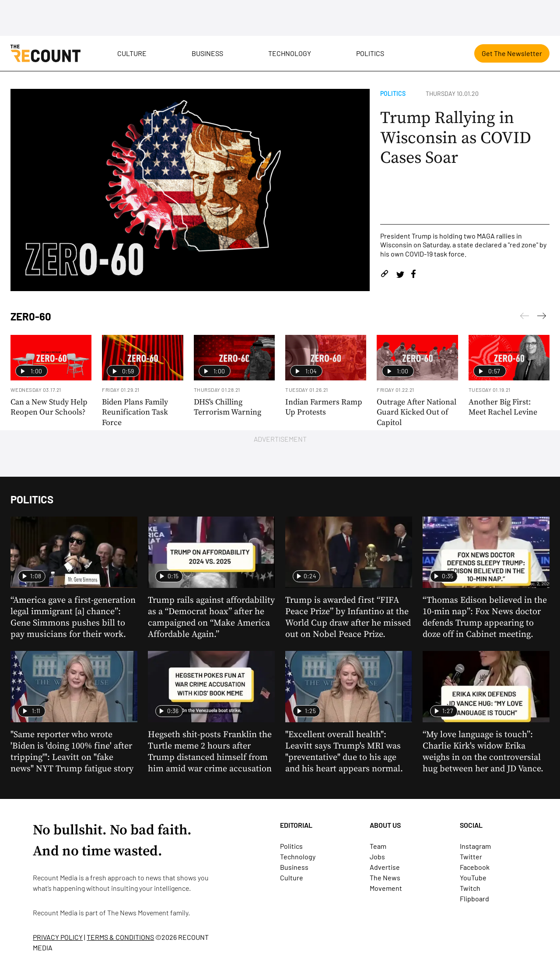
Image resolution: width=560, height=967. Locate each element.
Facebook (475, 867)
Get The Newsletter (512, 53)
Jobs (377, 856)
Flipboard (474, 898)
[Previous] (542, 317)
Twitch (470, 888)
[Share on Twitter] (400, 275)
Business (207, 53)
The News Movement (138, 912)
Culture (132, 53)
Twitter (471, 856)
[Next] (525, 317)
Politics (370, 53)
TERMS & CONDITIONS (120, 937)
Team (378, 846)
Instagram (475, 846)
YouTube (473, 877)
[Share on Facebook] (413, 275)
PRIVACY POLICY (58, 937)
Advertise (385, 867)
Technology (290, 53)
